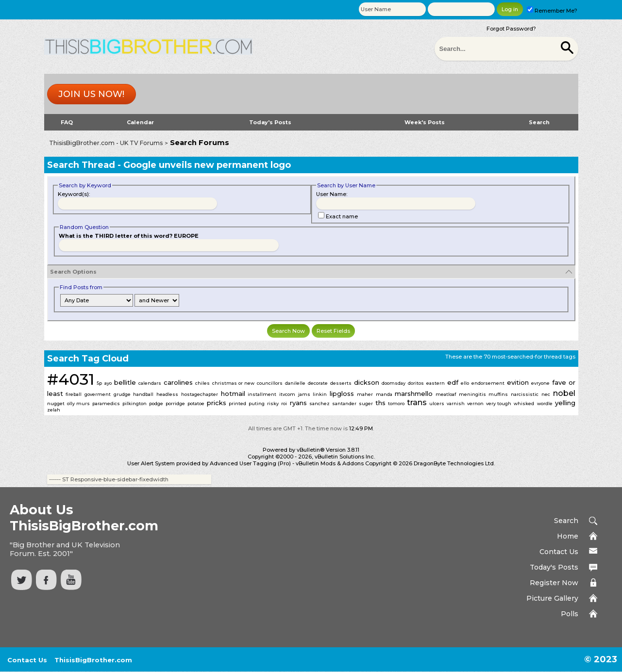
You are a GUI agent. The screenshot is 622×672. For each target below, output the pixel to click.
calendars (150, 383)
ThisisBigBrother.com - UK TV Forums (106, 143)
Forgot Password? (511, 29)
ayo (108, 383)
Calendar (140, 122)
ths (380, 403)
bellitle (125, 382)
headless (167, 394)
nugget (56, 403)
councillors (270, 383)
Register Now (554, 583)
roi (284, 403)
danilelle (295, 383)
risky (273, 403)
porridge (175, 403)
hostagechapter (200, 394)
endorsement (488, 383)
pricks (217, 403)
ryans (298, 403)
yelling (565, 403)
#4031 (71, 379)
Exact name (338, 216)
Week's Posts (425, 122)
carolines (178, 382)
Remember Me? (552, 11)
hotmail (233, 393)
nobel (564, 393)
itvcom (287, 394)
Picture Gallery (552, 598)
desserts (341, 383)
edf (453, 382)
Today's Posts (270, 122)
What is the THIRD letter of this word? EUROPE (129, 236)
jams (304, 394)
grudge (122, 394)
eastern (436, 383)
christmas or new (233, 383)
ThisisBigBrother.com (93, 660)
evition (518, 382)
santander (344, 403)
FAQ (67, 122)
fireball (74, 394)
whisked (524, 403)
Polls (570, 614)
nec (546, 394)
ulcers (437, 403)
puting (257, 403)
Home (568, 536)
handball (143, 394)
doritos (416, 383)
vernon (475, 403)
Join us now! (91, 94)
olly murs (78, 403)
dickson (367, 382)
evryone (540, 383)
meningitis (472, 394)
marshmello (414, 393)
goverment (98, 394)
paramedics (106, 403)
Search (539, 122)
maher (365, 394)
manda (384, 394)
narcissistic (525, 394)
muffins (498, 394)
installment (262, 394)
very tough (499, 403)
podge (156, 403)
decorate (318, 383)
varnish (456, 403)
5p (99, 383)
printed (237, 403)
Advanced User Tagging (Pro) (250, 463)
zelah (54, 410)
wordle (545, 403)
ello (465, 383)
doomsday (394, 383)
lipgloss (342, 393)
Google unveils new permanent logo (207, 165)
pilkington (134, 403)
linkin (320, 394)
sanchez (319, 403)
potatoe (196, 403)
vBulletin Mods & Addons (330, 463)
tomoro (396, 403)
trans (417, 402)
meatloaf (446, 394)
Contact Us (559, 552)
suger (366, 403)
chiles (202, 383)
